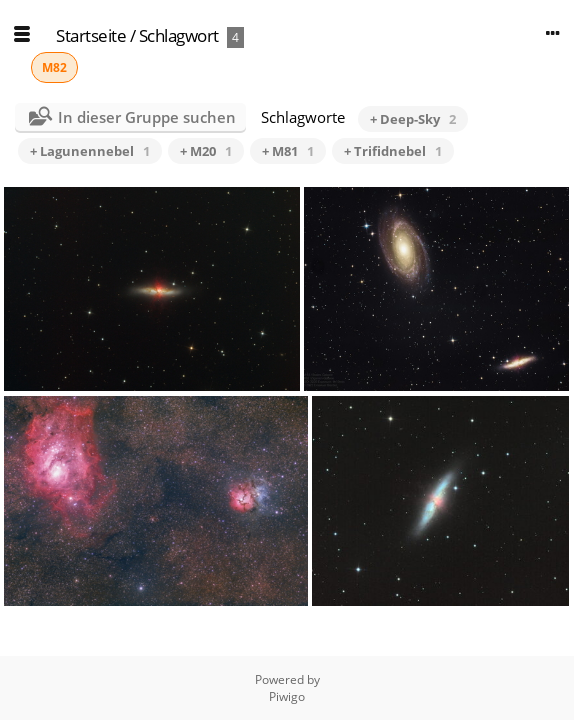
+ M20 (206, 151)
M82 (54, 67)
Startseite (91, 35)
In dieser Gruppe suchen (147, 117)
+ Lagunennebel (90, 151)
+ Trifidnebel (393, 151)
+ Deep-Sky (413, 119)
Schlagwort (179, 35)
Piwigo (287, 696)
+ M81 (288, 151)
